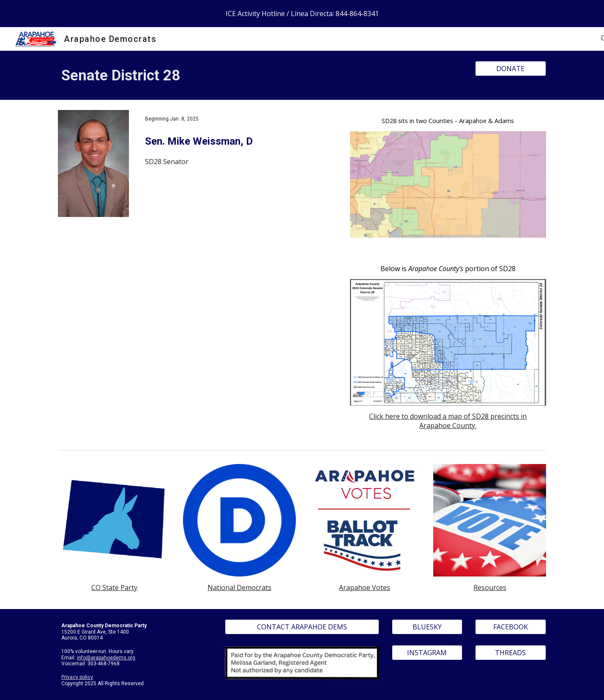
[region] (302, 14)
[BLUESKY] (427, 627)
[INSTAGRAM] (427, 653)
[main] (260, 75)
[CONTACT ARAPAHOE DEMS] (302, 627)
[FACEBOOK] (511, 627)
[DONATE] (511, 69)
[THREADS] (511, 653)
